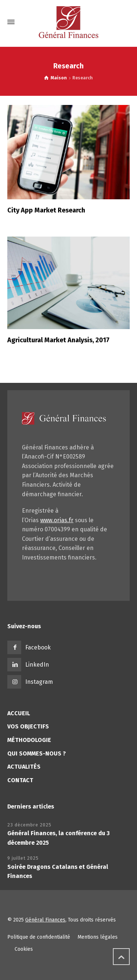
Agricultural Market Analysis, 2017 (58, 340)
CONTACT (20, 780)
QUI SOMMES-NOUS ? (37, 753)
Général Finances (45, 920)
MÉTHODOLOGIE (29, 740)
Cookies (24, 949)
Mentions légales (98, 937)
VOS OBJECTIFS (28, 726)
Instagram (39, 682)
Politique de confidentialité (39, 937)
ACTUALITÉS (24, 767)
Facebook (38, 647)
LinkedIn (37, 665)
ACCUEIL (19, 713)
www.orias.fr (57, 520)
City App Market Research (46, 210)
